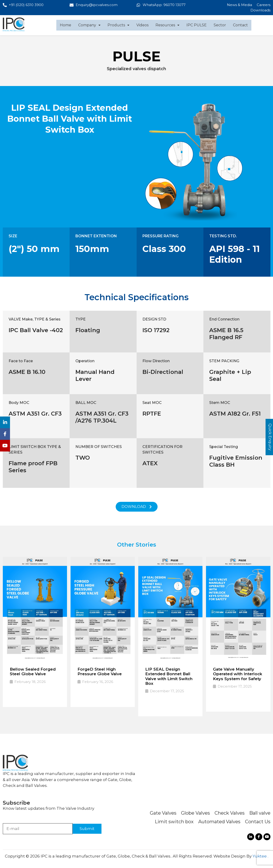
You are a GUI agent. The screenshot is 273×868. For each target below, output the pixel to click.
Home (66, 25)
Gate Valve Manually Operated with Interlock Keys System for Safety (238, 674)
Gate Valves (163, 813)
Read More (22, 696)
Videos (142, 25)
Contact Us (258, 822)
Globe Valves (195, 813)
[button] (89, 25)
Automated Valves (219, 822)
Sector (220, 25)
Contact (240, 25)
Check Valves (230, 813)
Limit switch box (174, 822)
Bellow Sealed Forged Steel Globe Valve (33, 672)
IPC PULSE (197, 25)
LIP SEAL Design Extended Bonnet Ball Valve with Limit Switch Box (169, 676)
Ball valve (260, 813)
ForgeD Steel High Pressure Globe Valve (100, 672)
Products (118, 25)
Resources (167, 25)
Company (89, 25)
